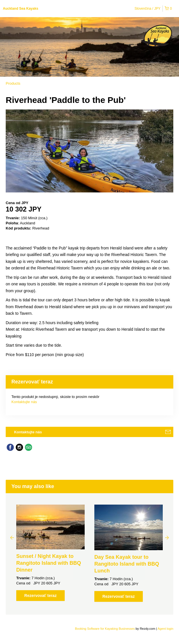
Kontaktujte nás (24, 402)
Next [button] (167, 537)
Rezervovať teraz (40, 596)
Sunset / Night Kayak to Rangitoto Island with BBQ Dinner (49, 563)
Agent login (165, 629)
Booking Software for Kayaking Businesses (105, 629)
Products (13, 83)
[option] (50, 553)
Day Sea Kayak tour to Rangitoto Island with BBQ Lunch (127, 564)
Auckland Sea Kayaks (21, 9)
